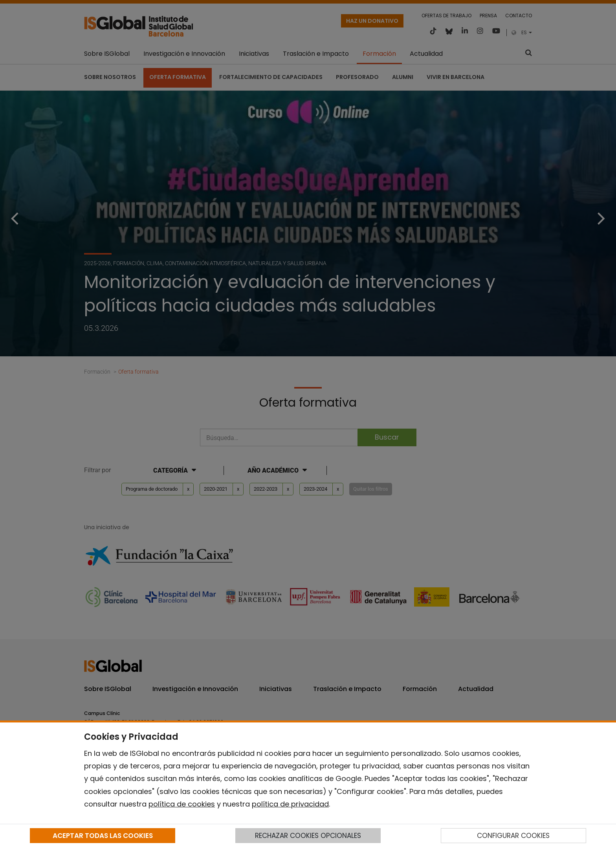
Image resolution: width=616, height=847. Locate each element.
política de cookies (182, 804)
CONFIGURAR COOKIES (513, 836)
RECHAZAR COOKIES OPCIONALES (308, 836)
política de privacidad (290, 804)
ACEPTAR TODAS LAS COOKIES (103, 836)
